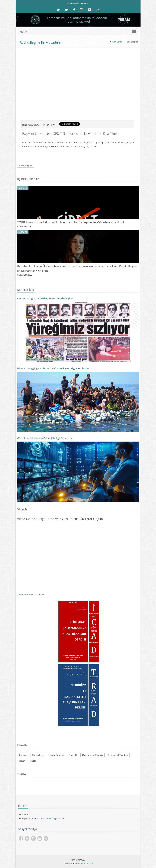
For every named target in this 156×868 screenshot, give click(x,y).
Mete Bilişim (87, 864)
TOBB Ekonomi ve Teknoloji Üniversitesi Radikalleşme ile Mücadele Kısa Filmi (71, 222)
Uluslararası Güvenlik (93, 755)
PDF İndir (50, 125)
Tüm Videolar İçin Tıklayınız (31, 595)
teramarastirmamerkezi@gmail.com (48, 818)
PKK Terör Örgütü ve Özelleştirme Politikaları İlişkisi (45, 298)
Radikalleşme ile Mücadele (40, 42)
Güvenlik (73, 755)
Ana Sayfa (117, 42)
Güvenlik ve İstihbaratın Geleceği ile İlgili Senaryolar (45, 438)
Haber (33, 761)
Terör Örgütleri (57, 755)
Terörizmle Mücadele (118, 755)
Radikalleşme (25, 165)
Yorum (22, 761)
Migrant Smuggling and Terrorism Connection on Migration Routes (53, 368)
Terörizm (23, 755)
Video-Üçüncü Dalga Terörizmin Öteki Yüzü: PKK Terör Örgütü (60, 519)
